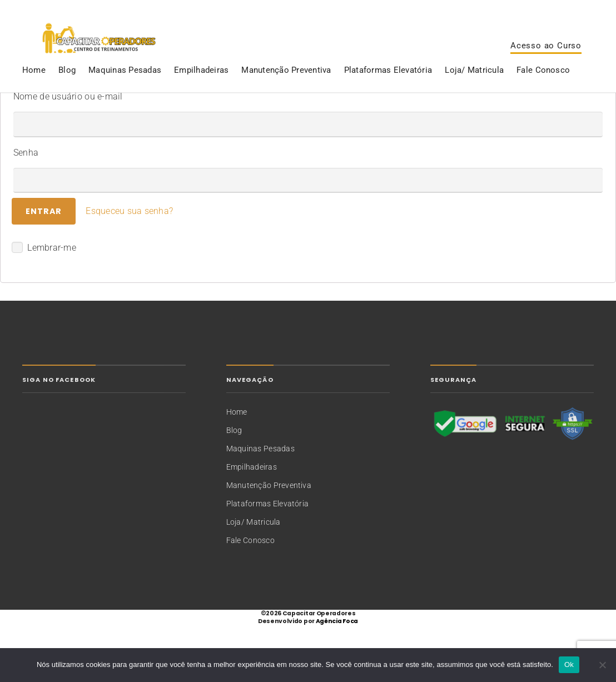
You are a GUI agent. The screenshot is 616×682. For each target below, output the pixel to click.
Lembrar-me (44, 304)
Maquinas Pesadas (125, 91)
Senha (26, 209)
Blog (67, 91)
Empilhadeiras (201, 91)
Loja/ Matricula (474, 91)
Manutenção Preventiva (286, 91)
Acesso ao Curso (546, 56)
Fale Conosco (543, 91)
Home (34, 91)
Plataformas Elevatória (388, 91)
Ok (569, 664)
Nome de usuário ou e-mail (68, 153)
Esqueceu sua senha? (129, 268)
